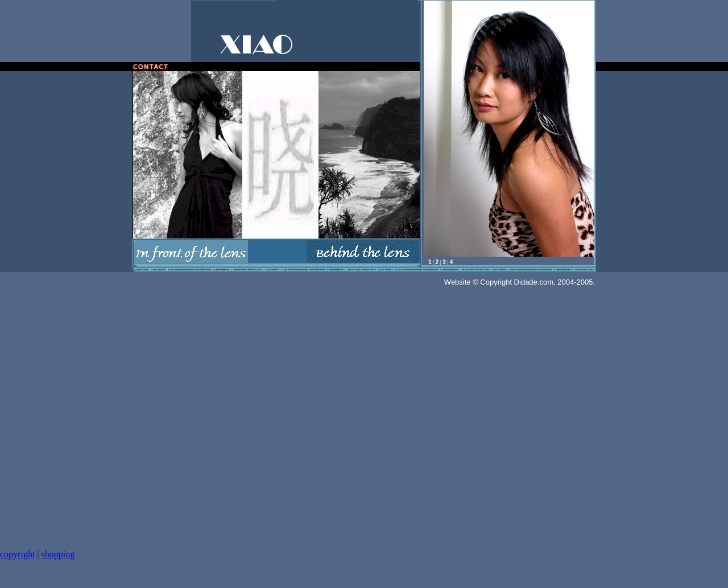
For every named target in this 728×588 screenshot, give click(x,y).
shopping (58, 554)
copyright (17, 554)
